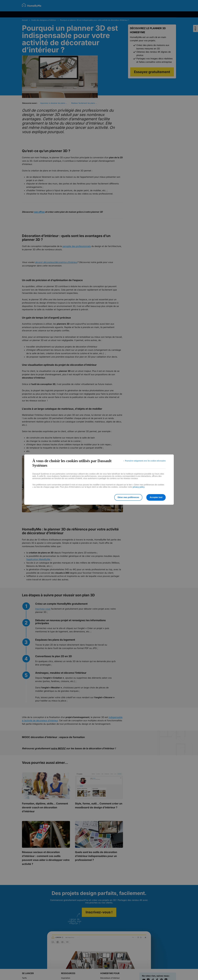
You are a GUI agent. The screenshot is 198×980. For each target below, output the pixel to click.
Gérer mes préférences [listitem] (128, 497)
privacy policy (139, 487)
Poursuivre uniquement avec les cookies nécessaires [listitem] (145, 461)
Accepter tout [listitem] (156, 497)
